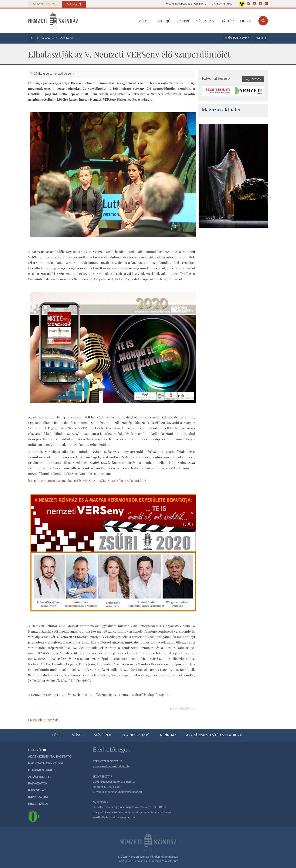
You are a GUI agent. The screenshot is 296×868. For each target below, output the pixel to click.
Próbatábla (38, 804)
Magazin (74, 4)
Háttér (227, 21)
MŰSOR (145, 21)
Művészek (102, 735)
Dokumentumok (42, 770)
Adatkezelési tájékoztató (50, 757)
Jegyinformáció (135, 735)
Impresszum (38, 797)
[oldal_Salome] (233, 176)
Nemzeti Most (45, 4)
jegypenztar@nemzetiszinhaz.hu (122, 792)
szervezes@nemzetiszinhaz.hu (112, 766)
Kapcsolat (37, 790)
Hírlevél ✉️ (37, 750)
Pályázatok (38, 784)
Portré (183, 21)
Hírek (57, 735)
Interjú (164, 21)
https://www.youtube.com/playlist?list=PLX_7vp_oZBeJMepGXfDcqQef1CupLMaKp (88, 480)
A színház (168, 735)
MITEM (246, 21)
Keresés (253, 79)
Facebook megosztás (43, 720)
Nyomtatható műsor (46, 763)
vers (48, 74)
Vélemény (205, 21)
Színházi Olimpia (238, 38)
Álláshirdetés (40, 777)
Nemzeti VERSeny (63, 74)
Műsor (78, 735)
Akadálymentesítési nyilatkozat (215, 735)
